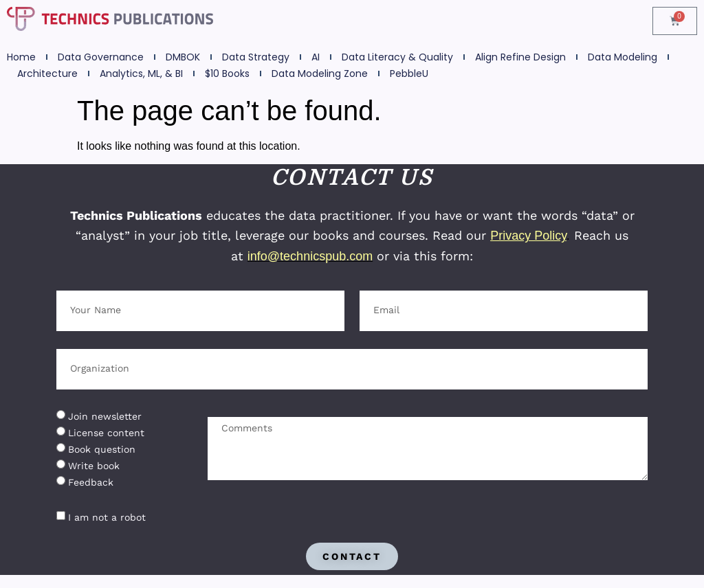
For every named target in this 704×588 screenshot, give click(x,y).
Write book (94, 466)
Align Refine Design (520, 57)
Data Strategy (256, 57)
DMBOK (183, 57)
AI (316, 57)
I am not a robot (107, 517)
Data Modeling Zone (320, 73)
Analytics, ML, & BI (141, 73)
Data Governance (101, 57)
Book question (102, 449)
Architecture (47, 73)
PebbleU (409, 73)
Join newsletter (105, 416)
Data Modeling (623, 57)
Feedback (91, 482)
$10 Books (227, 73)
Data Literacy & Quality (397, 57)
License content (106, 433)
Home (21, 57)
